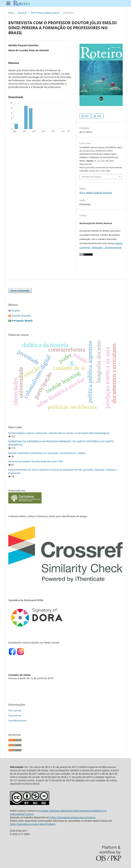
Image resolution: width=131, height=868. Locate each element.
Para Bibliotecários (17, 721)
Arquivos (22, 13)
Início (11, 13)
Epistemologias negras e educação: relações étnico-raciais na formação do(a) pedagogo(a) (59, 433)
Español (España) (21, 316)
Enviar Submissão (20, 291)
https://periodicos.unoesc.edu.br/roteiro (73, 817)
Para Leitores (15, 711)
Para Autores (15, 716)
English (16, 311)
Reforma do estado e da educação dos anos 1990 (36, 461)
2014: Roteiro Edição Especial (45, 13)
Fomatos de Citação (92, 177)
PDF (86, 116)
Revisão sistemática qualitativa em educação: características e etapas (47, 453)
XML (99, 116)
